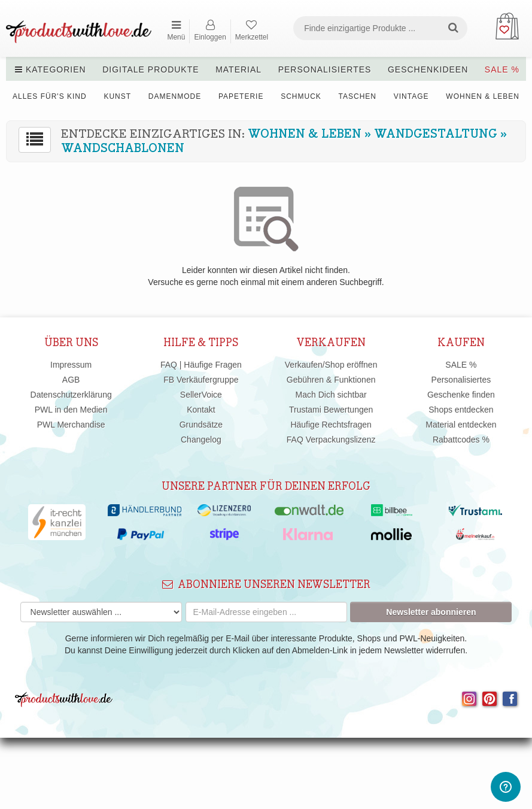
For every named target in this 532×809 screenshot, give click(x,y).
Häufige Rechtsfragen (331, 425)
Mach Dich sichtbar (331, 395)
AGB (71, 380)
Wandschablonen (123, 149)
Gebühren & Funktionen (331, 380)
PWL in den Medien (71, 410)
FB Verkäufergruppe (201, 380)
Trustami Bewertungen (331, 410)
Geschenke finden (461, 395)
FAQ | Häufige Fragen (201, 365)
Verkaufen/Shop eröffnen (331, 365)
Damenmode (175, 96)
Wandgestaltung (436, 134)
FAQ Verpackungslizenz (331, 440)
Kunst (117, 96)
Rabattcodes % (461, 440)
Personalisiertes (325, 69)
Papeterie (241, 96)
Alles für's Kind (50, 96)
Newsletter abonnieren (431, 612)
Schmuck (301, 96)
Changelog (201, 440)
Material (238, 69)
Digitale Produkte (151, 69)
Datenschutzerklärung (71, 395)
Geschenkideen (428, 69)
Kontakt (201, 410)
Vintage (411, 96)
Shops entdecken (461, 410)
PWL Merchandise (71, 425)
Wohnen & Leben (483, 96)
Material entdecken (461, 425)
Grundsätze (201, 425)
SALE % (502, 69)
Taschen (358, 96)
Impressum (71, 365)
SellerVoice (201, 395)
